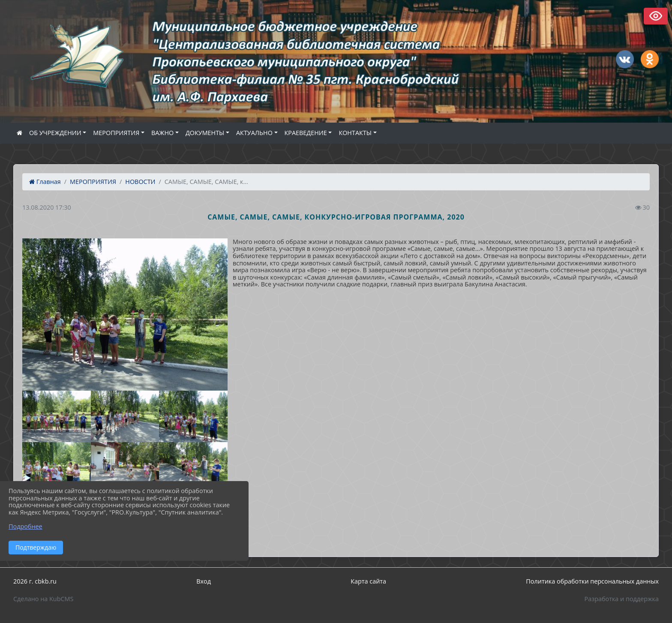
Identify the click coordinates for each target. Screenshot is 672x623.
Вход (204, 581)
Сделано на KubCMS (43, 599)
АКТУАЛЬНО (254, 133)
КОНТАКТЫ (355, 133)
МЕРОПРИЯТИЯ (116, 133)
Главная (45, 182)
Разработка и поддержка (622, 599)
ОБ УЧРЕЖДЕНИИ (55, 133)
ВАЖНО (162, 133)
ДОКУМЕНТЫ (205, 133)
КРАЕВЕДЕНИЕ (306, 133)
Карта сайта (368, 581)
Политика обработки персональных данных (592, 581)
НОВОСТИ (140, 182)
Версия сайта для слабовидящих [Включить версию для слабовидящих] (656, 16)
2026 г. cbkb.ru (35, 581)
